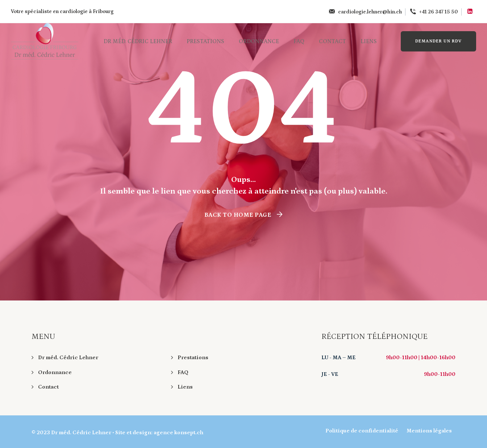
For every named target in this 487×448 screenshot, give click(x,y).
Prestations (205, 41)
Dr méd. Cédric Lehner (138, 41)
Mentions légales (429, 431)
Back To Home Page (238, 215)
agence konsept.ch (178, 433)
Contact (332, 41)
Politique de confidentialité (362, 431)
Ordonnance (259, 41)
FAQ (299, 41)
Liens (369, 41)
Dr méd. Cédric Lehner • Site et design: (102, 433)
